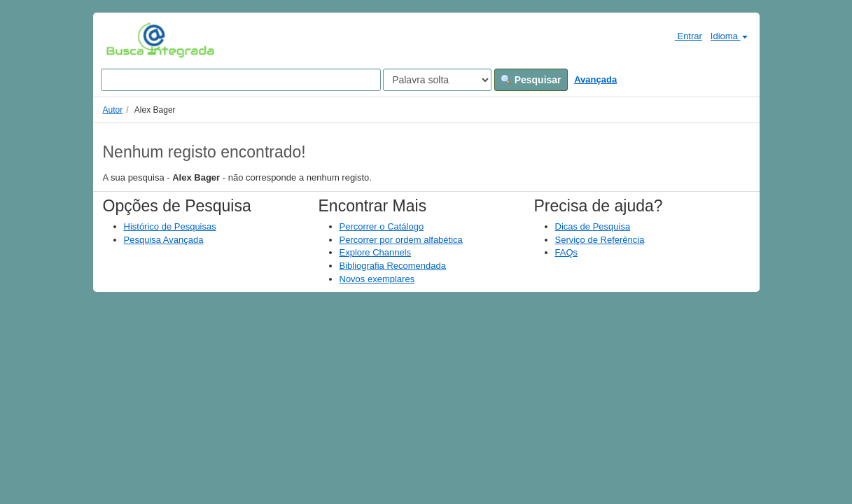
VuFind (128, 40)
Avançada (595, 79)
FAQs (567, 252)
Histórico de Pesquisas (170, 226)
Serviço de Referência (600, 240)
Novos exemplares (377, 279)
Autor (113, 110)
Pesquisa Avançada (164, 240)
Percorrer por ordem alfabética (401, 240)
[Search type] (437, 80)
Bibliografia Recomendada (393, 266)
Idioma (729, 36)
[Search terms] (241, 80)
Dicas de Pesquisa (593, 226)
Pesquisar (531, 80)
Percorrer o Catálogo (382, 226)
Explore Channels (376, 252)
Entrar (683, 36)
